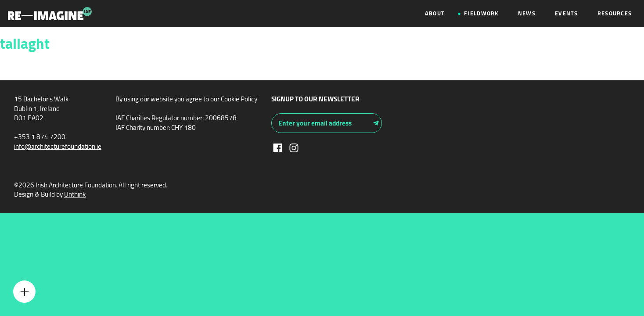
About (435, 13)
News (527, 13)
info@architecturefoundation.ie (58, 146)
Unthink (75, 194)
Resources (615, 13)
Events (567, 13)
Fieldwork (481, 13)
